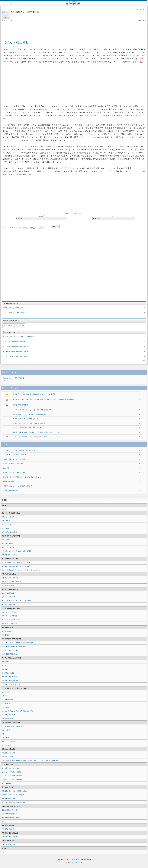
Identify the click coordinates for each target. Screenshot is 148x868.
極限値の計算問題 (9, 482)
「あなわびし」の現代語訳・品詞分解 (15, 455)
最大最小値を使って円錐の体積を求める (26, 419)
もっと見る (142, 361)
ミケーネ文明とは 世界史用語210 (14, 473)
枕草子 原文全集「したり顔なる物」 (15, 459)
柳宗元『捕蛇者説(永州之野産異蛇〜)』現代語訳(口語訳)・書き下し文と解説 (37, 432)
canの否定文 (7, 468)
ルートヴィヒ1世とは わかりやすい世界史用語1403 (30, 414)
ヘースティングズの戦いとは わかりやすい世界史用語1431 (32, 410)
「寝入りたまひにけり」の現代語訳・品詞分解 (17, 486)
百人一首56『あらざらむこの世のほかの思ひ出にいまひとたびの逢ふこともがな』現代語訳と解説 (44, 400)
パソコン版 (78, 863)
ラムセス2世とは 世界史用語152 (62, 379)
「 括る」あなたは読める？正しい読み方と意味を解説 (30, 437)
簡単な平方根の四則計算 (21, 405)
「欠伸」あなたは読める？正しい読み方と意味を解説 (30, 423)
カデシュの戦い (9, 326)
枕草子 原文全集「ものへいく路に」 (15, 464)
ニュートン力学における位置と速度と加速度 (27, 428)
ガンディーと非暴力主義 (11, 491)
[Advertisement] (74, 28)
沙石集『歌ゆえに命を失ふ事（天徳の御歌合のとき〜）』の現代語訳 (35, 394)
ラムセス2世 (20, 326)
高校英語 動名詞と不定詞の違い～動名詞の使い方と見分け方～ (23, 477)
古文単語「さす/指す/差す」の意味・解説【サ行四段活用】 (21, 450)
